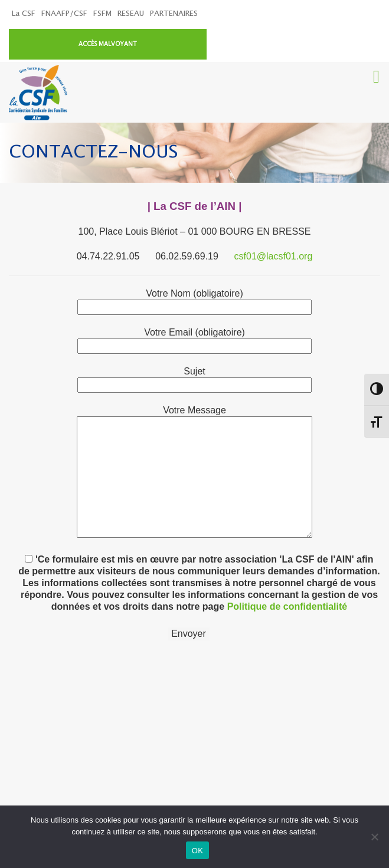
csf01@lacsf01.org (274, 228)
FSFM (102, 14)
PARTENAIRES (174, 14)
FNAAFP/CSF (64, 14)
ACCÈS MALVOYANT (315, 15)
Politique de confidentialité (287, 578)
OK (197, 851)
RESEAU (131, 14)
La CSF (24, 14)
